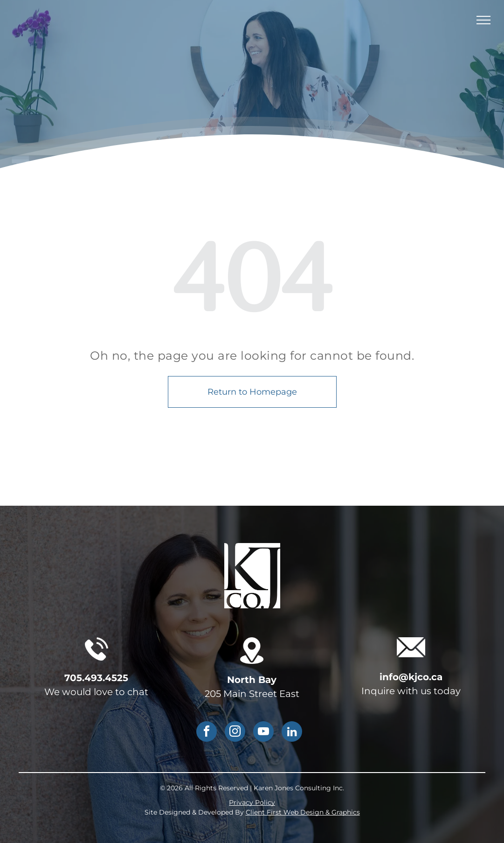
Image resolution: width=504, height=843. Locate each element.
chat (138, 692)
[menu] (483, 20)
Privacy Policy (252, 802)
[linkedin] (292, 733)
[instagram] (235, 733)
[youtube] (263, 733)
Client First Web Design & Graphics (303, 812)
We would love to (85, 692)
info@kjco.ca (411, 677)
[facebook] (207, 733)
